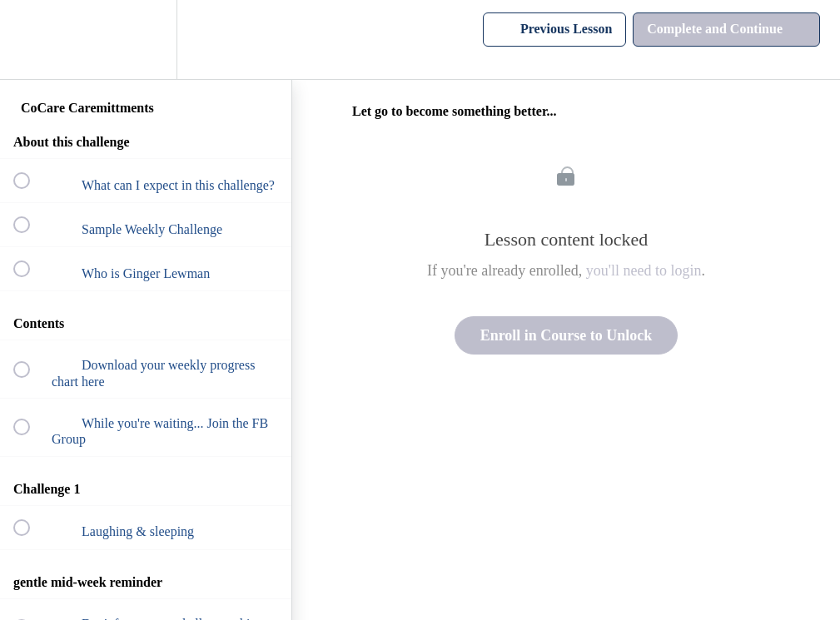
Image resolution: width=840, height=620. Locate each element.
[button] (31, 40)
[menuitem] (146, 40)
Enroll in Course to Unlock (567, 335)
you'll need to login (644, 270)
